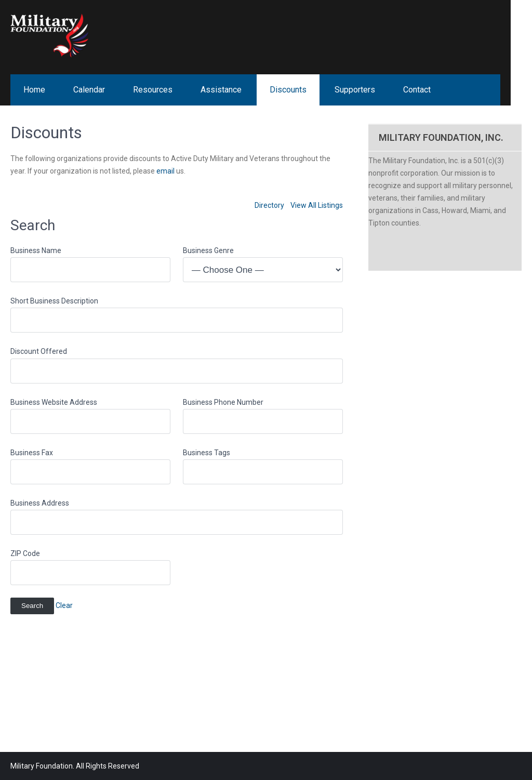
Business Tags (207, 453)
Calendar (89, 90)
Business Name (36, 250)
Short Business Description (54, 301)
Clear (64, 605)
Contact (417, 90)
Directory (269, 205)
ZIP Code (25, 553)
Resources (153, 90)
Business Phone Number (223, 402)
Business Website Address (54, 402)
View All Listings (317, 205)
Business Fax (32, 453)
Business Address (40, 503)
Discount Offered (39, 351)
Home (34, 90)
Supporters (355, 90)
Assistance (221, 90)
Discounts (288, 90)
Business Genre (208, 250)
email (165, 171)
